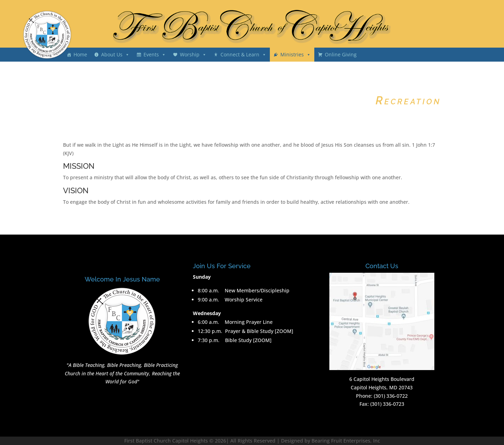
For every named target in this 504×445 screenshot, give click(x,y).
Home (80, 54)
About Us (112, 54)
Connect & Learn (240, 54)
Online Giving (341, 54)
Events (151, 54)
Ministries (292, 54)
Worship (190, 54)
